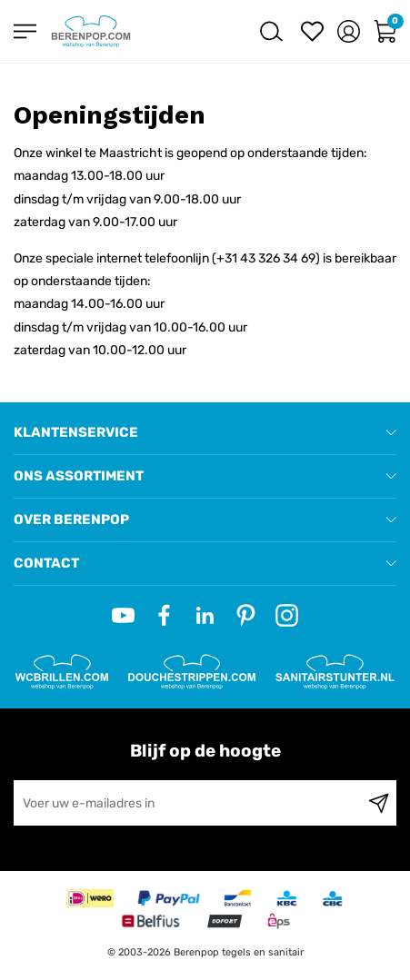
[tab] (205, 433)
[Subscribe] (379, 803)
